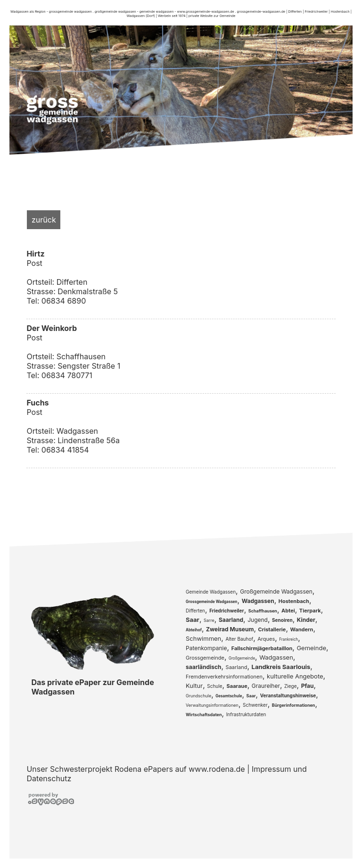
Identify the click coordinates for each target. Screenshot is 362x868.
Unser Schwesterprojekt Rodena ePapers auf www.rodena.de (136, 769)
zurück (44, 220)
